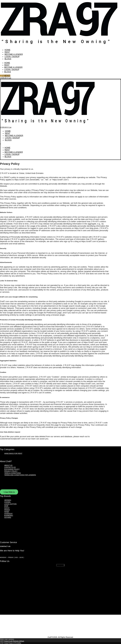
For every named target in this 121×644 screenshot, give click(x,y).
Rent (7, 52)
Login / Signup (12, 57)
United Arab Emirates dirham (14, 641)
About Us (8, 465)
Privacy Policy (11, 471)
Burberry (9, 515)
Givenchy (8, 513)
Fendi (7, 512)
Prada (7, 510)
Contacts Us (10, 467)
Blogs (8, 59)
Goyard (8, 517)
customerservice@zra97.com (13, 554)
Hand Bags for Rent (13, 453)
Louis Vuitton (10, 504)
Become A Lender (14, 54)
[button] (60, 144)
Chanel (8, 502)
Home (7, 50)
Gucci (7, 508)
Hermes (8, 500)
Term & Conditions (13, 473)
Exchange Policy (12, 469)
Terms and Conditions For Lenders (20, 475)
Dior (6, 506)
